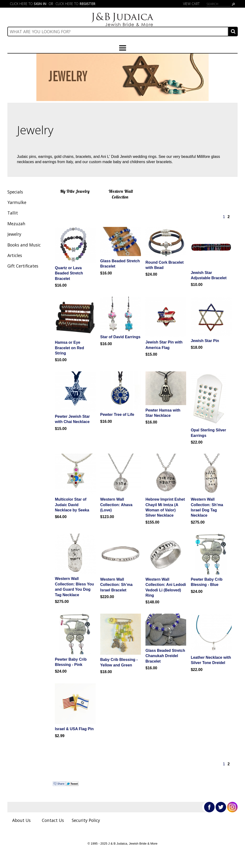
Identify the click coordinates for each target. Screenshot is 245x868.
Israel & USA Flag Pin (74, 729)
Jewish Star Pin (205, 341)
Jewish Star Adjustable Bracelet (209, 275)
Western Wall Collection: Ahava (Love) (116, 505)
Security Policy (86, 820)
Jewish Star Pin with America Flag (164, 345)
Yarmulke (17, 202)
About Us (21, 820)
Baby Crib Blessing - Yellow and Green (119, 662)
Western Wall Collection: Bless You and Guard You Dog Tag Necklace (74, 587)
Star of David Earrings (120, 337)
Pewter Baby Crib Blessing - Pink (71, 662)
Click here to (28, 4)
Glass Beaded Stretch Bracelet (120, 264)
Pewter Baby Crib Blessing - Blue (206, 582)
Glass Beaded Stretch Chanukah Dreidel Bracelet (165, 656)
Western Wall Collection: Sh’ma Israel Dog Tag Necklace (207, 507)
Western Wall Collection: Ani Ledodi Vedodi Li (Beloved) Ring (166, 587)
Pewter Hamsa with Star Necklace (163, 413)
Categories (122, 48)
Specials (15, 192)
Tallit (13, 213)
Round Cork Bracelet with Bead (164, 265)
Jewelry (14, 234)
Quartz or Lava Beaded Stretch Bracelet (69, 273)
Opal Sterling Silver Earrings (208, 433)
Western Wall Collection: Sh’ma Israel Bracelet (116, 585)
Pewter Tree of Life (117, 415)
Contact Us (53, 820)
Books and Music (24, 245)
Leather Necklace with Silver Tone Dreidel (211, 660)
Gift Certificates (23, 266)
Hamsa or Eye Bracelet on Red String (69, 348)
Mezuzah (16, 224)
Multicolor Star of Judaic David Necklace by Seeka (72, 505)
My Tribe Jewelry (75, 191)
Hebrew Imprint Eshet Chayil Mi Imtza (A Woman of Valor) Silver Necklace (165, 507)
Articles (15, 255)
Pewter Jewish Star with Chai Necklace (72, 419)
